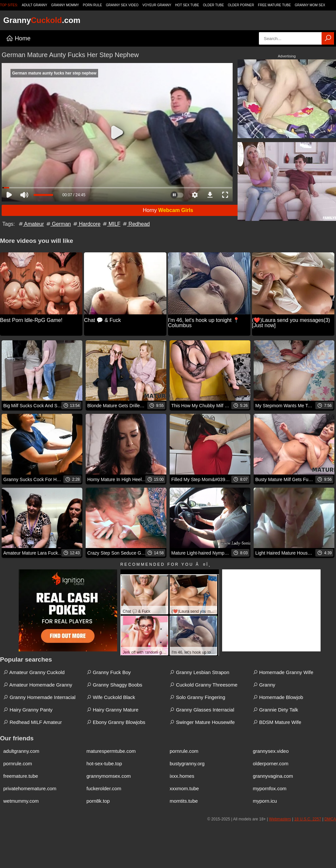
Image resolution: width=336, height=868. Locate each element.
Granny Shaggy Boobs (115, 685)
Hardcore (86, 224)
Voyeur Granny (157, 5)
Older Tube (214, 5)
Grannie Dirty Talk (276, 710)
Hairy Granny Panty (28, 710)
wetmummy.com (21, 801)
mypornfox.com (270, 788)
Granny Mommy (65, 5)
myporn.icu (265, 801)
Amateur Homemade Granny (38, 685)
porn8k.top (98, 801)
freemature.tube (21, 776)
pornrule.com (184, 751)
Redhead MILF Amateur (32, 722)
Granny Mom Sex (310, 5)
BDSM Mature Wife (277, 722)
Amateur (31, 224)
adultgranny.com (21, 751)
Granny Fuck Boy (109, 672)
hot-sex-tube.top (104, 763)
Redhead (136, 224)
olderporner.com (271, 763)
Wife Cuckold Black (111, 697)
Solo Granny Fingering (197, 697)
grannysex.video (271, 751)
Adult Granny (35, 5)
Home (18, 38)
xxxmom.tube (184, 788)
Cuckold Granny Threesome (203, 685)
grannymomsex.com (109, 776)
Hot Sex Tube (187, 5)
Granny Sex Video (122, 5)
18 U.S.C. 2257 (308, 819)
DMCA (330, 819)
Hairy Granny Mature (113, 710)
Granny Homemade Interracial (39, 697)
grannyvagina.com (273, 776)
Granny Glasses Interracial (202, 710)
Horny (168, 210)
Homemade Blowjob (278, 697)
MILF (111, 224)
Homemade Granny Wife (283, 672)
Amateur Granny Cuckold (34, 672)
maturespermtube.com (111, 751)
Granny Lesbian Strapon (199, 672)
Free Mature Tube (274, 5)
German (58, 224)
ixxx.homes (182, 776)
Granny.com (42, 20)
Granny (264, 685)
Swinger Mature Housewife (202, 722)
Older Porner (241, 5)
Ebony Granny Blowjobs (116, 722)
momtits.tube (184, 801)
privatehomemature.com (30, 788)
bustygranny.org (187, 763)
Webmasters (280, 819)
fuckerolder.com (104, 788)
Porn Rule (93, 5)
